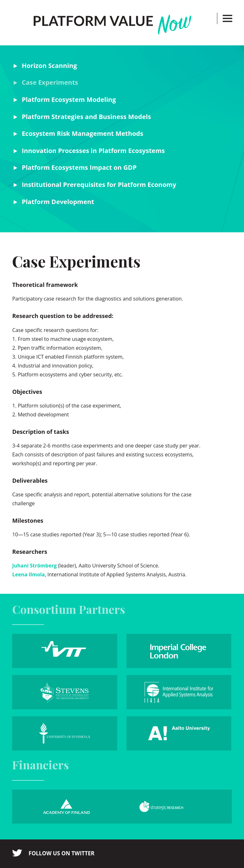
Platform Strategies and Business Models (86, 117)
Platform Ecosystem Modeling (69, 99)
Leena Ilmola (28, 574)
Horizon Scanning (49, 66)
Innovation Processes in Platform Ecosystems (93, 151)
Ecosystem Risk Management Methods (82, 133)
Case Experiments (50, 82)
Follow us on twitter (61, 853)
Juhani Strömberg (34, 566)
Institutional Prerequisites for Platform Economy (99, 185)
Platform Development (58, 202)
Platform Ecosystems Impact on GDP (79, 167)
